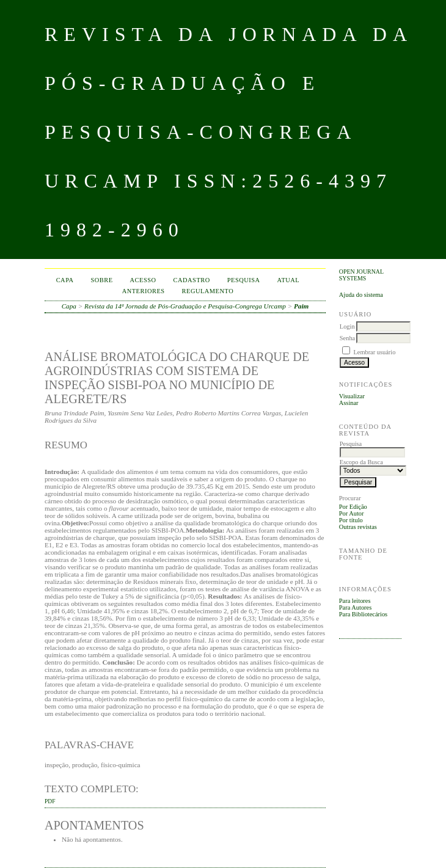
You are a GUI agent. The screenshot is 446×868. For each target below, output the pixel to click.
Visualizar (352, 396)
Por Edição (353, 507)
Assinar (349, 403)
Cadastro (192, 280)
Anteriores (144, 291)
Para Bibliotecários (363, 614)
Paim (301, 306)
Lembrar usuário (374, 352)
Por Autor (352, 513)
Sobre (102, 280)
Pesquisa (244, 280)
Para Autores (355, 607)
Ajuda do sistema (361, 295)
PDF (50, 801)
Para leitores (355, 601)
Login (347, 326)
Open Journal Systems (361, 275)
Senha (347, 338)
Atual (289, 280)
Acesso (143, 280)
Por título (351, 520)
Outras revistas (358, 527)
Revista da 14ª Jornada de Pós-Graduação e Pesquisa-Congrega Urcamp (185, 306)
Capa (65, 280)
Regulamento (208, 291)
